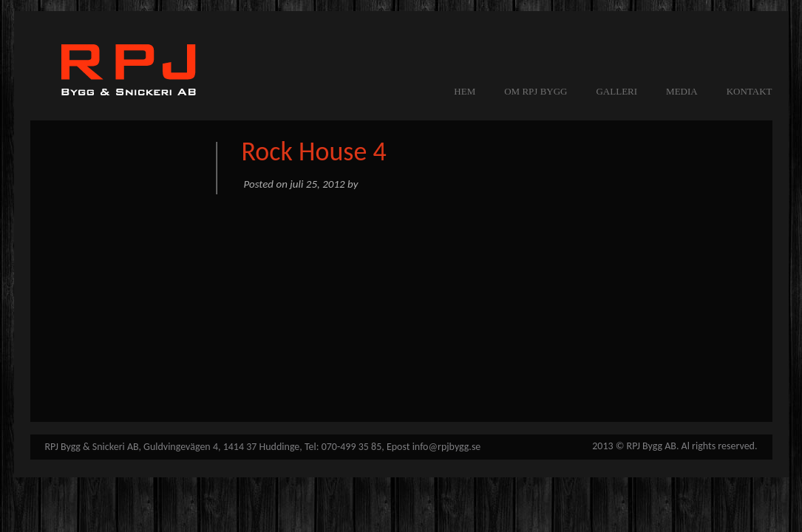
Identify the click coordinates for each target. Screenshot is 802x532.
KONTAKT (750, 91)
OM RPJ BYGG (536, 91)
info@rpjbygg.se (447, 447)
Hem (465, 91)
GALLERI (616, 91)
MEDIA (682, 91)
